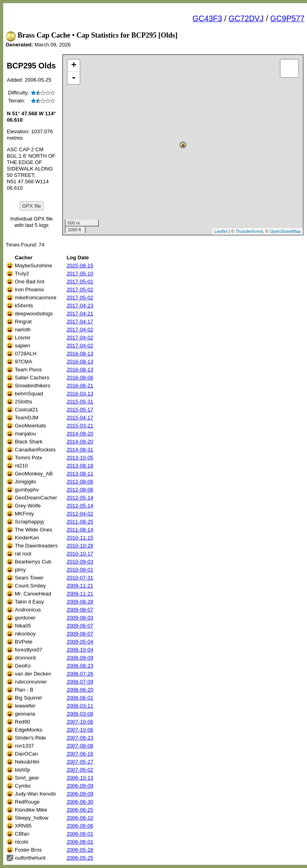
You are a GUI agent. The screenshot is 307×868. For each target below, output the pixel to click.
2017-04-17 (80, 322)
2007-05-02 (80, 770)
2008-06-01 (80, 698)
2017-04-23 (80, 306)
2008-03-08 (80, 714)
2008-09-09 (80, 658)
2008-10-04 (80, 650)
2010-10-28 (80, 546)
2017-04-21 (80, 314)
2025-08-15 (80, 266)
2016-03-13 (80, 394)
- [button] (74, 78)
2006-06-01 (80, 834)
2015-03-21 (80, 426)
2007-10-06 (80, 722)
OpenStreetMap (285, 231)
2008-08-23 (80, 666)
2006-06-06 (80, 826)
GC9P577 (287, 18)
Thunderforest (249, 231)
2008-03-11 (80, 706)
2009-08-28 (80, 602)
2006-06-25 (80, 810)
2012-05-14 (80, 498)
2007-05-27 (80, 762)
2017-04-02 (80, 330)
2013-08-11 (80, 474)
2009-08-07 (80, 610)
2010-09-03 (80, 562)
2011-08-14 (80, 530)
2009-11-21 (80, 586)
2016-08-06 (80, 378)
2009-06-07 (80, 626)
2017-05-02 (80, 282)
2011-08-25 (80, 522)
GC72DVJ (246, 18)
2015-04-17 (80, 418)
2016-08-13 (80, 354)
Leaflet (221, 231)
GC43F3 (207, 18)
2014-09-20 (80, 434)
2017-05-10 (80, 274)
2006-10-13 (80, 778)
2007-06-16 (80, 754)
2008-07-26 (80, 674)
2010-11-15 (80, 538)
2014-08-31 (80, 450)
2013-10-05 (80, 458)
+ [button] (74, 66)
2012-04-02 (80, 514)
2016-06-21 (80, 386)
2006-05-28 (80, 850)
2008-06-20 (80, 690)
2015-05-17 (80, 410)
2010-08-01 (80, 570)
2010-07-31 (80, 578)
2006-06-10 (80, 818)
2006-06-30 (80, 802)
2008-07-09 (80, 682)
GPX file (32, 206)
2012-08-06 (80, 482)
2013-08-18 (80, 466)
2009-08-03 (80, 618)
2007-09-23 (80, 738)
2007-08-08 (80, 746)
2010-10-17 (80, 554)
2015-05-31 (80, 402)
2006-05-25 (80, 858)
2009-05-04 (80, 642)
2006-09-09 (80, 786)
